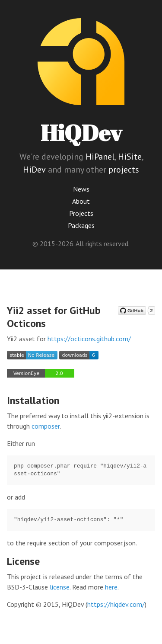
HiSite (130, 157)
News (81, 189)
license (60, 587)
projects (124, 170)
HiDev (34, 170)
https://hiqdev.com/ (116, 604)
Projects (81, 213)
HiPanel (100, 157)
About (81, 201)
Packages (81, 225)
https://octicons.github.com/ (89, 339)
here (111, 587)
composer (46, 426)
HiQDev (81, 133)
